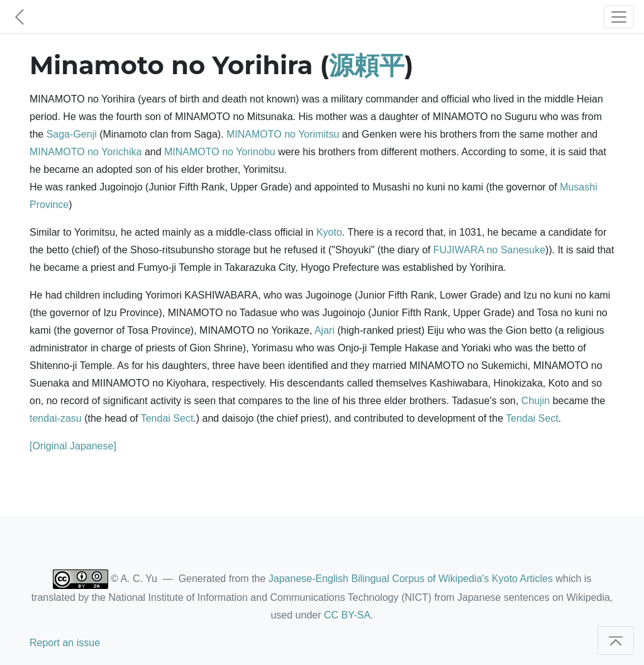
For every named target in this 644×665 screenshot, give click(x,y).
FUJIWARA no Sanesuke (489, 250)
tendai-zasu (56, 418)
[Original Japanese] (73, 446)
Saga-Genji (72, 134)
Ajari (325, 330)
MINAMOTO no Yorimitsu (283, 134)
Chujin (536, 401)
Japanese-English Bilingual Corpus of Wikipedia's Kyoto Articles (411, 579)
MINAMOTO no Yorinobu (220, 152)
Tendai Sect (167, 418)
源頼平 (367, 65)
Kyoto (329, 232)
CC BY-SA (347, 615)
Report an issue (65, 643)
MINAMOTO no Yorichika (86, 152)
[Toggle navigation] (619, 17)
